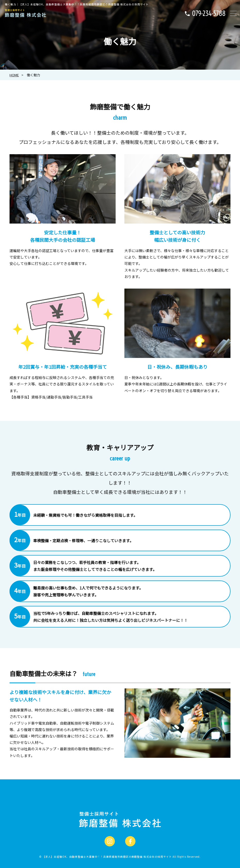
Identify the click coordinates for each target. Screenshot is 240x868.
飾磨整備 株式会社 (107, 857)
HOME (14, 75)
